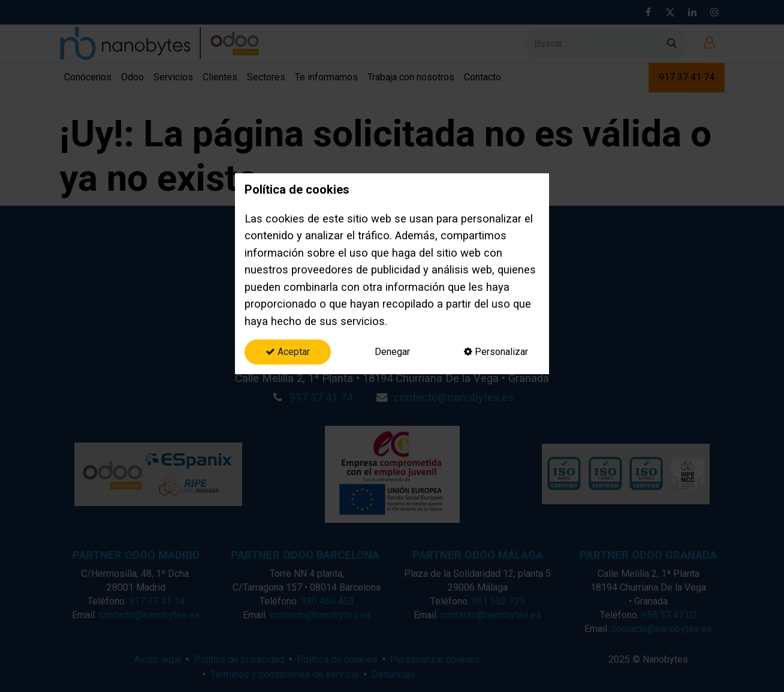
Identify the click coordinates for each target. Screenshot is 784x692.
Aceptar (288, 352)
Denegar (392, 352)
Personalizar (496, 352)
